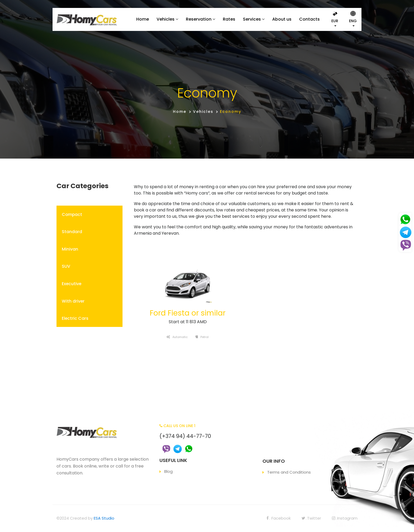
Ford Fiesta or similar (188, 313)
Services (252, 19)
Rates (229, 19)
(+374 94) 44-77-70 (185, 436)
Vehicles (166, 19)
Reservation (199, 19)
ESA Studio (104, 518)
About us (282, 19)
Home (143, 19)
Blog (168, 471)
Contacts (309, 19)
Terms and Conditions (289, 472)
